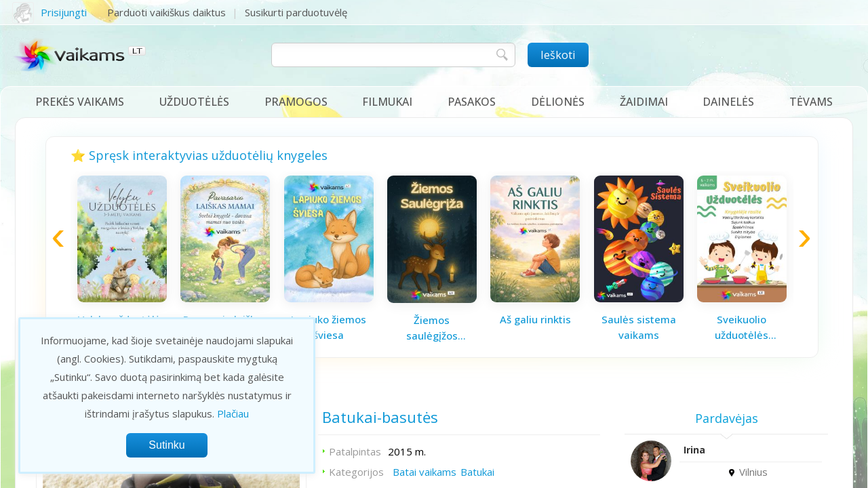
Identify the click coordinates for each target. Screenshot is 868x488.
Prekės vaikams (80, 102)
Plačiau (233, 413)
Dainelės (728, 102)
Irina (694, 450)
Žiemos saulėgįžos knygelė (432, 328)
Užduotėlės (194, 102)
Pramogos (296, 102)
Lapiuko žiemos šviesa (329, 327)
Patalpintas (355, 451)
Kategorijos (356, 472)
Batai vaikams (425, 472)
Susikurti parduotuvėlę (296, 12)
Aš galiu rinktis (535, 319)
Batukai (477, 472)
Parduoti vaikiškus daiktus (166, 12)
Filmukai (387, 102)
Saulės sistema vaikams (639, 327)
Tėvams (811, 102)
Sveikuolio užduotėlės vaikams (742, 327)
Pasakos (472, 102)
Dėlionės (558, 102)
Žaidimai (644, 102)
